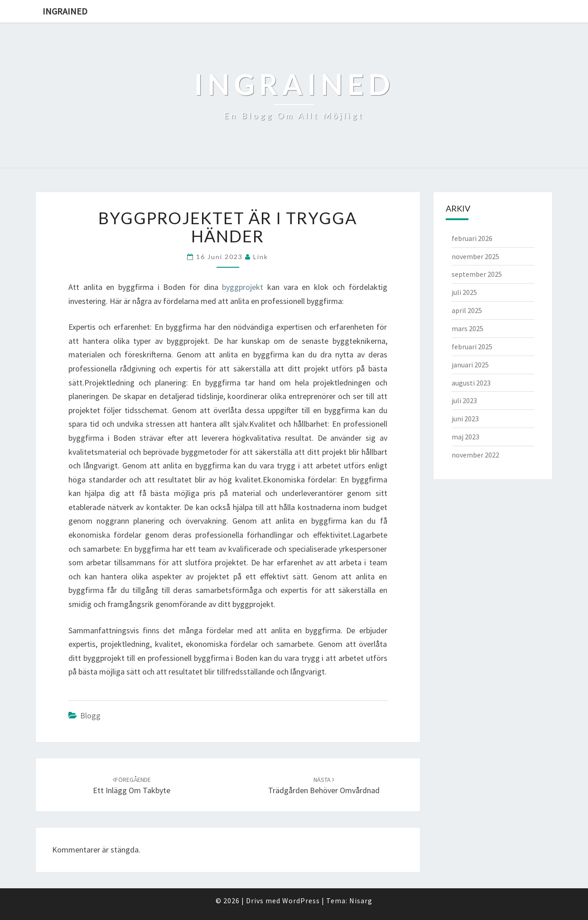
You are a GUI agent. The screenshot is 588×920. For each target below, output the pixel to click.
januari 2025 (470, 365)
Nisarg (361, 901)
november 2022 (475, 455)
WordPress (301, 901)
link (261, 257)
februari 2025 (472, 347)
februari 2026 (472, 238)
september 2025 (477, 274)
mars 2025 (468, 328)
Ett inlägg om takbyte (132, 786)
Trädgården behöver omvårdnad (324, 786)
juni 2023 (465, 419)
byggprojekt (243, 287)
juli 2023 (464, 400)
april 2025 (467, 310)
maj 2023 (465, 437)
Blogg (90, 715)
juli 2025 (464, 292)
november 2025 (475, 256)
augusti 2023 (471, 383)
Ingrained (65, 11)
